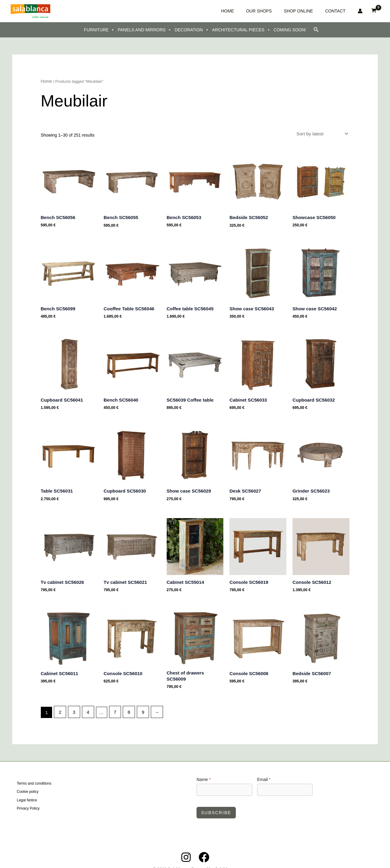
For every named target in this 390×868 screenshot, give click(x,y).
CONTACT (338, 11)
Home (46, 81)
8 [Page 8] (125, 701)
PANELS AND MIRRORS (145, 30)
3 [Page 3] (73, 701)
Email (264, 768)
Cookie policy (28, 781)
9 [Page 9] (138, 701)
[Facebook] (204, 846)
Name (204, 768)
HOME (258, 11)
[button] (316, 30)
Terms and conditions (34, 773)
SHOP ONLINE (311, 11)
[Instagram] (186, 846)
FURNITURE (99, 30)
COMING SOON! (290, 30)
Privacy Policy (28, 796)
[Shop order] (324, 133)
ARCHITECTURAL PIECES (241, 30)
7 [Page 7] (112, 701)
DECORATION (192, 30)
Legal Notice (27, 789)
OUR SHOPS (280, 11)
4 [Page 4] (86, 701)
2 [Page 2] (60, 701)
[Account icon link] (360, 11)
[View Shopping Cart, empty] (374, 11)
